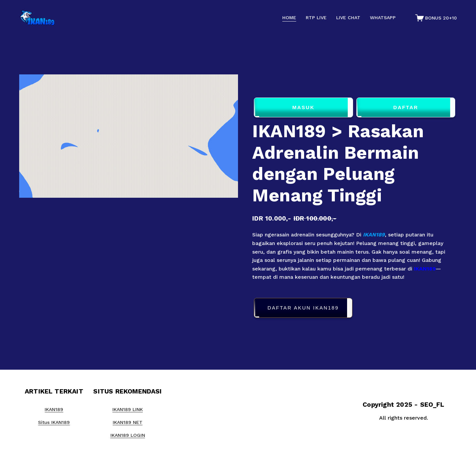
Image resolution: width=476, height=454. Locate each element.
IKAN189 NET (128, 422)
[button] (355, 309)
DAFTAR (406, 108)
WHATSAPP (383, 18)
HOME (289, 18)
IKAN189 (374, 235)
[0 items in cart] (436, 18)
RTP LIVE (316, 18)
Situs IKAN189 (54, 422)
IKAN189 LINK (128, 409)
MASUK (303, 108)
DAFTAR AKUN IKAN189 (303, 308)
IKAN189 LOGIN (128, 435)
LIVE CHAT (348, 18)
